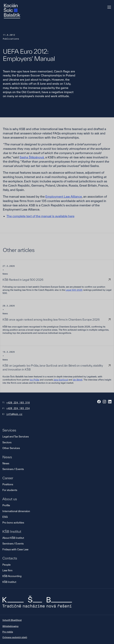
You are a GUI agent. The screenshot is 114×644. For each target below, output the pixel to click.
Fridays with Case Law (15, 549)
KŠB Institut (9, 582)
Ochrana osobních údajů (15, 637)
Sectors (7, 442)
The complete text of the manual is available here (40, 216)
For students (10, 490)
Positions (8, 484)
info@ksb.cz (14, 414)
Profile (6, 505)
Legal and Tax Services (16, 437)
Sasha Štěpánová (32, 157)
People (7, 565)
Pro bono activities (13, 523)
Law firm (7, 570)
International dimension (16, 511)
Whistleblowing (10, 626)
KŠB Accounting (12, 576)
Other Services (11, 448)
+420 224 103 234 (18, 408)
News (6, 463)
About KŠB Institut (13, 538)
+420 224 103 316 (18, 403)
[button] (109, 7)
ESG (5, 517)
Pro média (8, 632)
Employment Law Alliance (64, 197)
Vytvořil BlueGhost (12, 620)
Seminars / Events (13, 469)
